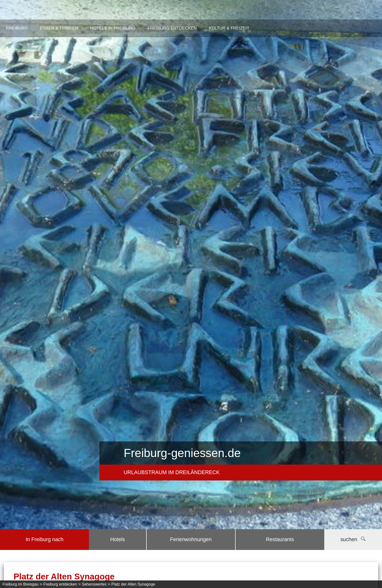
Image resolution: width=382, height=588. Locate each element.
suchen (353, 539)
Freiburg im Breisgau (21, 584)
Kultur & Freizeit (229, 28)
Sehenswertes (94, 584)
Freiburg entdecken (172, 28)
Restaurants (280, 539)
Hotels (117, 539)
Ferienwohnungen (191, 539)
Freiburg (17, 28)
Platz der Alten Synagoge (133, 584)
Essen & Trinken (59, 28)
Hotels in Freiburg (113, 28)
